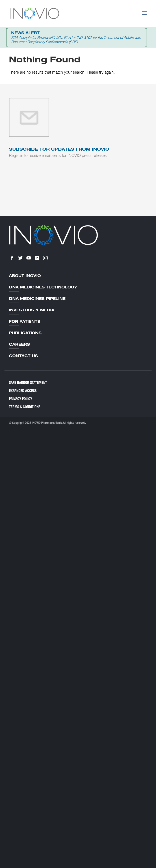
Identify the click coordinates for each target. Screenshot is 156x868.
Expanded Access (23, 391)
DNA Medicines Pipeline (37, 299)
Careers (19, 344)
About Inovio (25, 276)
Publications (25, 333)
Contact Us (23, 356)
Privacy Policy (21, 399)
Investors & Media (32, 310)
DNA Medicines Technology (43, 287)
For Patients (25, 321)
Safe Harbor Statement (28, 383)
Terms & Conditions (25, 407)
